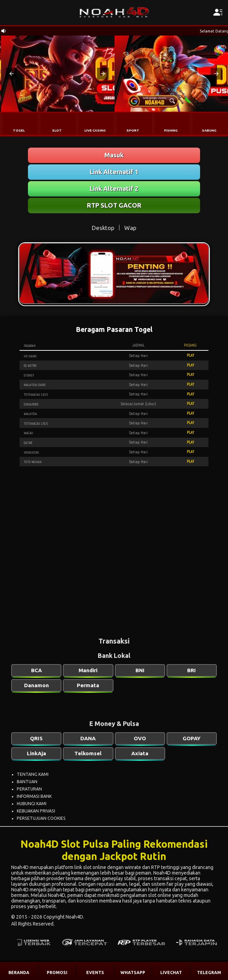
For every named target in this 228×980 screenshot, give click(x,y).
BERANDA (19, 972)
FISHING (171, 130)
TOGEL (19, 130)
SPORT (133, 130)
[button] (12, 74)
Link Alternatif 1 (114, 172)
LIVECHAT (171, 972)
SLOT (57, 130)
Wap (130, 228)
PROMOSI (57, 972)
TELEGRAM (209, 972)
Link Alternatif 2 (114, 188)
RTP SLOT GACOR (114, 205)
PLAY (190, 355)
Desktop (103, 228)
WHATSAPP (133, 972)
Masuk (114, 155)
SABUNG (209, 130)
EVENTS (95, 972)
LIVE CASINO (95, 130)
